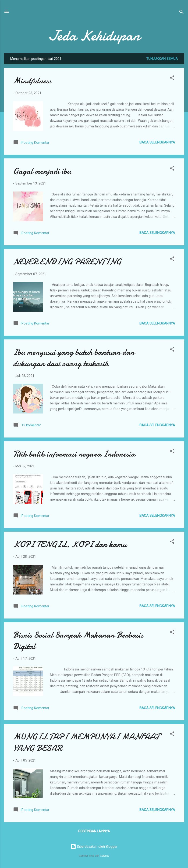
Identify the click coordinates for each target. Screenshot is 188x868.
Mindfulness (32, 81)
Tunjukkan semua (162, 59)
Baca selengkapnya (157, 142)
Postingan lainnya (94, 831)
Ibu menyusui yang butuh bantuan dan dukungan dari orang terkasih (74, 358)
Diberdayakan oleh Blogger (94, 847)
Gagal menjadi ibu (42, 171)
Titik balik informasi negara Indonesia (74, 454)
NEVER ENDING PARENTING (67, 262)
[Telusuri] (181, 13)
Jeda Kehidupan (94, 36)
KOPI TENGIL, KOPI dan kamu (70, 544)
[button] (172, 79)
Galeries (105, 856)
